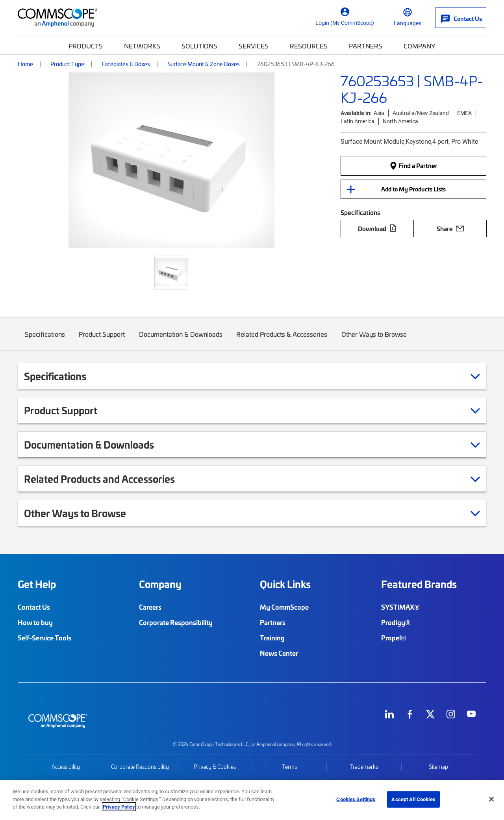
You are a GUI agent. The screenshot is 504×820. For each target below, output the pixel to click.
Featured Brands (419, 584)
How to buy (35, 622)
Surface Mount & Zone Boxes (204, 64)
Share (450, 228)
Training (272, 638)
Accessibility (66, 767)
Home (25, 64)
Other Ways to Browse (374, 340)
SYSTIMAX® (400, 607)
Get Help (37, 584)
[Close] (491, 799)
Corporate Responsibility (176, 622)
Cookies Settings (356, 799)
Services (254, 46)
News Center (279, 653)
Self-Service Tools (44, 638)
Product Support (102, 340)
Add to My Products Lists (413, 189)
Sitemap (438, 767)
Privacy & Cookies (215, 767)
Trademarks (364, 767)
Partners (366, 46)
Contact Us (34, 607)
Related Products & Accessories (282, 340)
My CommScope (284, 607)
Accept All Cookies (413, 799)
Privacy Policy (119, 807)
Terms (289, 767)
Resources (309, 46)
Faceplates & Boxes (126, 64)
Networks (142, 46)
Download (377, 228)
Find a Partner (413, 165)
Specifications (45, 340)
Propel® (394, 638)
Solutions (199, 46)
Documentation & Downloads (181, 340)
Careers (150, 607)
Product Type (67, 64)
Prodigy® (396, 622)
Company (420, 46)
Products (86, 46)
